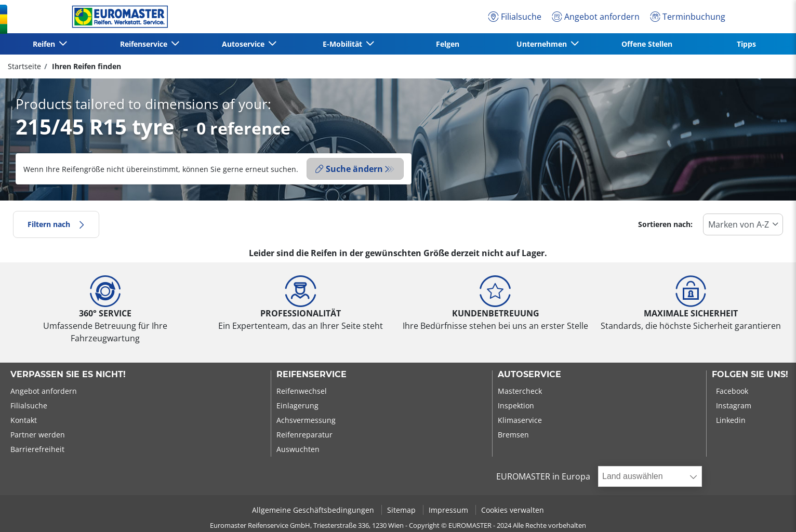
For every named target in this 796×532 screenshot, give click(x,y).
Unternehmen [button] (543, 44)
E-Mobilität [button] (343, 44)
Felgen (448, 44)
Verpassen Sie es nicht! (68, 375)
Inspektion (516, 405)
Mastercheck (520, 391)
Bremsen (513, 435)
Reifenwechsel (302, 391)
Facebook (732, 391)
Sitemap (402, 510)
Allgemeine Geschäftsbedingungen (314, 510)
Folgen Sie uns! (750, 375)
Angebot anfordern (44, 391)
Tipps (746, 44)
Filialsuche (29, 405)
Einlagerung (297, 405)
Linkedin (731, 420)
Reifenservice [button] (145, 44)
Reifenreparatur (304, 435)
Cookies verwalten (513, 510)
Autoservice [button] (244, 44)
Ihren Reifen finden (85, 66)
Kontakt (24, 420)
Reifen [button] (45, 44)
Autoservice (529, 375)
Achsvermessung (306, 420)
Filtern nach (56, 224)
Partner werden (38, 435)
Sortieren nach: (665, 224)
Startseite (24, 66)
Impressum (449, 510)
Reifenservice (311, 375)
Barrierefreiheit (37, 449)
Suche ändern (349, 169)
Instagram (734, 405)
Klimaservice (520, 420)
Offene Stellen (647, 44)
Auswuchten (298, 449)
